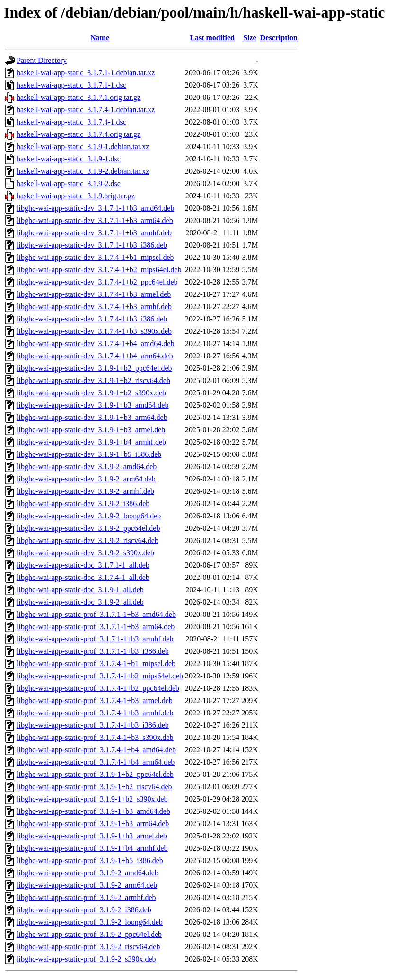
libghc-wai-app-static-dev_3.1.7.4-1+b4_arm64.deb (95, 356)
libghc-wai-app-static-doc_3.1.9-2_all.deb (80, 602)
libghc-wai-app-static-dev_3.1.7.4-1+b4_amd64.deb (95, 343)
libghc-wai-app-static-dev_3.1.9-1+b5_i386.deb (89, 454)
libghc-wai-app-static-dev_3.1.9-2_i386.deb (83, 503)
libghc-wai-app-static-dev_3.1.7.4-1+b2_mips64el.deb (99, 270)
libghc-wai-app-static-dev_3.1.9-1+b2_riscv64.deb (93, 380)
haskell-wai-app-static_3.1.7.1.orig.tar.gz (79, 97)
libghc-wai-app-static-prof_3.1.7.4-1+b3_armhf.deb (95, 713)
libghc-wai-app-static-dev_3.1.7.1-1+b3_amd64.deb (95, 208)
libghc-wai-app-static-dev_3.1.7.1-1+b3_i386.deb (92, 245)
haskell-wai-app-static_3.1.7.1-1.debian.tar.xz (86, 73)
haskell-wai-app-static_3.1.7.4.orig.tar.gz (79, 134)
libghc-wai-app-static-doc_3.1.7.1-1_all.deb (83, 565)
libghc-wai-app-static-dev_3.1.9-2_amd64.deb (87, 467)
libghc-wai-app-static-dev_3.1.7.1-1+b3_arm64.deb (95, 220)
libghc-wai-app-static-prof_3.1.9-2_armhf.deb (86, 897)
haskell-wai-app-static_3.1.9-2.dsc (69, 183)
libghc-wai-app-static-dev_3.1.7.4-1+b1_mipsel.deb (95, 257)
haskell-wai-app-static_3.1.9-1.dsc (69, 159)
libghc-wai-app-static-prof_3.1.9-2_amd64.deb (88, 873)
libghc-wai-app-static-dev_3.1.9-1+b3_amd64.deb (92, 405)
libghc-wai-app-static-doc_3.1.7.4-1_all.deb (83, 577)
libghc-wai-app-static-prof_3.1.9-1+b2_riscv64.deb (94, 787)
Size (250, 38)
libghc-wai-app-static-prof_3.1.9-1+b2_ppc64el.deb (95, 774)
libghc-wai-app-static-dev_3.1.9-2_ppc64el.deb (88, 528)
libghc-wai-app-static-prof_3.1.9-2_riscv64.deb (88, 947)
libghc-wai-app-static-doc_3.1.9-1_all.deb (80, 590)
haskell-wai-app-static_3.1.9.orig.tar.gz (76, 196)
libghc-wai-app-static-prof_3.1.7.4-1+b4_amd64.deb (96, 750)
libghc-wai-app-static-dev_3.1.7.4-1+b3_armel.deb (94, 294)
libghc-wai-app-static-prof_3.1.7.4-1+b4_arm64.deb (96, 762)
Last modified (212, 38)
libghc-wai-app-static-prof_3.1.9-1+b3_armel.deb (92, 836)
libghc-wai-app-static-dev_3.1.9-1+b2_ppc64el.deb (94, 368)
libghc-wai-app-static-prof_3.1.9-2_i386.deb (84, 910)
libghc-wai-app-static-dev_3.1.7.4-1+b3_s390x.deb (94, 331)
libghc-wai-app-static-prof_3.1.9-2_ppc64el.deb (89, 934)
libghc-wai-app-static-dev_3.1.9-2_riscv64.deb (88, 540)
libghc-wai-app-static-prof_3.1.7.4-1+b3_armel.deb (95, 700)
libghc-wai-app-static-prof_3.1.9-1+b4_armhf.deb (92, 848)
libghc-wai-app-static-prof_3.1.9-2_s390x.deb (86, 959)
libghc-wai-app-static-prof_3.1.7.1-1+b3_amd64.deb (96, 614)
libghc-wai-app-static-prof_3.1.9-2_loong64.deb (90, 922)
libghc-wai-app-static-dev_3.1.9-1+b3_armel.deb (91, 430)
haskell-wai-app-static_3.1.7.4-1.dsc (71, 122)
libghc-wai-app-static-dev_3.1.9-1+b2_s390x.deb (91, 393)
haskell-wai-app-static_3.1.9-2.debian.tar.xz (83, 171)
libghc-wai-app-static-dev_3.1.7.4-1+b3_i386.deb (92, 319)
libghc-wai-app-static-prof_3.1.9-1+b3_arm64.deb (93, 824)
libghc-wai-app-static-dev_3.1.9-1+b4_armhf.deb (91, 442)
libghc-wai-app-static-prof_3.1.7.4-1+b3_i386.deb (93, 725)
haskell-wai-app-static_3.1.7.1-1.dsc (71, 85)
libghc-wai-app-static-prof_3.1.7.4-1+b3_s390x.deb (95, 737)
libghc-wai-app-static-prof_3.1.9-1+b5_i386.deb (90, 860)
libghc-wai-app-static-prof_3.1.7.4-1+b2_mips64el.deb (100, 676)
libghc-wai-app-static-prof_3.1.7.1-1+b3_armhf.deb (95, 639)
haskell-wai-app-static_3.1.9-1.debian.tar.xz (83, 147)
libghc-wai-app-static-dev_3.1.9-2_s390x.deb (85, 553)
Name (100, 38)
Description (279, 38)
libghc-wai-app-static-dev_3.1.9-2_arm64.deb (86, 479)
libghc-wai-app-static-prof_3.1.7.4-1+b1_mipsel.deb (96, 664)
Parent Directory (42, 60)
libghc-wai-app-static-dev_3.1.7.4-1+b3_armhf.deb (94, 307)
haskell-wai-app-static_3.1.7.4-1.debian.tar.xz (86, 110)
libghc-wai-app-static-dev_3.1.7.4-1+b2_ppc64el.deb (97, 282)
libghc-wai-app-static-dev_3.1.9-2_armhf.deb (85, 491)
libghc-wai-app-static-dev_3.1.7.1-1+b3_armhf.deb (94, 233)
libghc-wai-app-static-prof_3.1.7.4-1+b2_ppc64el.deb (98, 688)
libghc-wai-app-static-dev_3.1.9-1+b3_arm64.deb (92, 417)
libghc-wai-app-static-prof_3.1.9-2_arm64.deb (87, 885)
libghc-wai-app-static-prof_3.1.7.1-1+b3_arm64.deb (96, 627)
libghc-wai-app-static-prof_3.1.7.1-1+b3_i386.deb (93, 651)
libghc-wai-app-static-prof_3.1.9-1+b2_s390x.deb (92, 799)
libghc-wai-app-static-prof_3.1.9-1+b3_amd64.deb (93, 811)
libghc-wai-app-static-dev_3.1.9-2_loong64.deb (89, 516)
